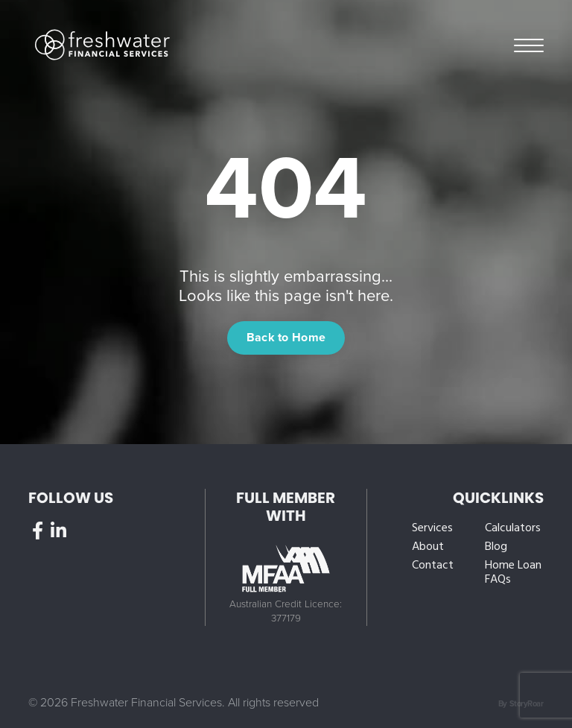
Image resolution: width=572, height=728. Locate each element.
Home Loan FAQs (513, 573)
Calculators (513, 529)
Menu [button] (529, 44)
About (428, 547)
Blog (496, 547)
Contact (433, 566)
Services (432, 529)
